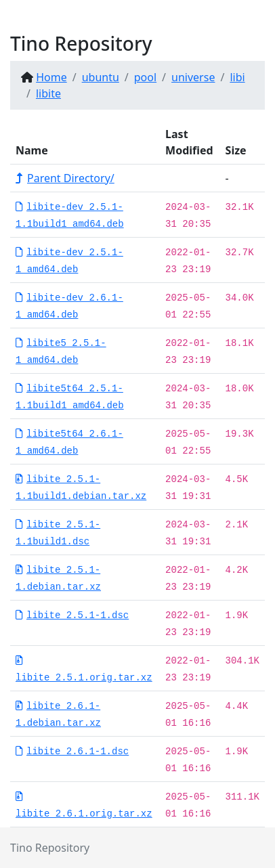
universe (193, 77)
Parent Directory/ (65, 178)
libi (237, 77)
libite (48, 93)
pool (145, 77)
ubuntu (101, 77)
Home (51, 77)
